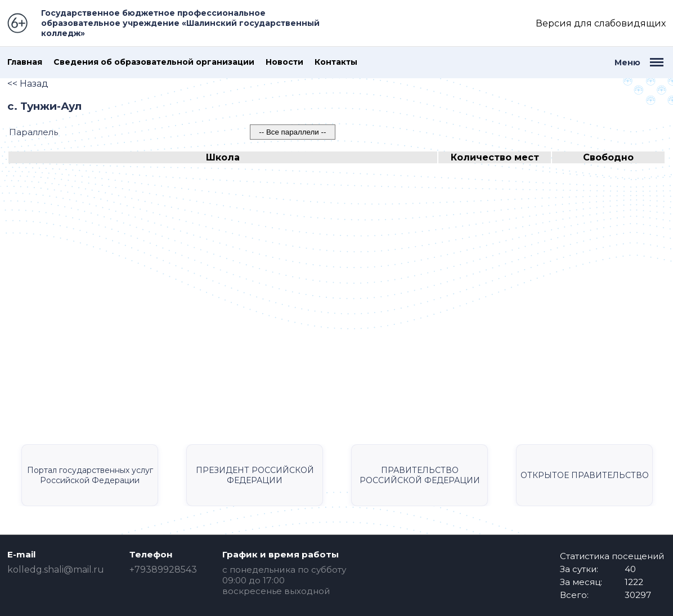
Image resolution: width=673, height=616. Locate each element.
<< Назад (28, 84)
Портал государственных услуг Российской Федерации (90, 475)
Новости (284, 62)
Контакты (336, 62)
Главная (25, 62)
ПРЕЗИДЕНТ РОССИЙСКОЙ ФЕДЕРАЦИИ (255, 475)
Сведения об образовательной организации (154, 62)
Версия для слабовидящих (601, 23)
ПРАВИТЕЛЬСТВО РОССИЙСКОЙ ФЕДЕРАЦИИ (420, 475)
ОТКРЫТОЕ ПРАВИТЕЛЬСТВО (585, 475)
